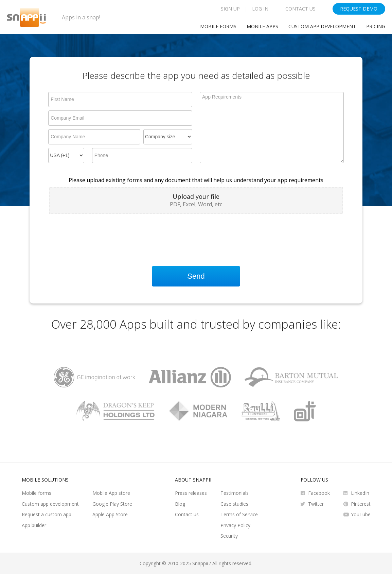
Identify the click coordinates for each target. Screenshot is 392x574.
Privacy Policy (235, 525)
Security (229, 536)
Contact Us (300, 9)
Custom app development (322, 26)
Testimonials (235, 493)
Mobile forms (37, 493)
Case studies (234, 504)
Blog (180, 504)
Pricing (376, 26)
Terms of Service (239, 514)
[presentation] (101, 234)
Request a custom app (47, 514)
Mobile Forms (218, 26)
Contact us (187, 514)
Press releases (191, 493)
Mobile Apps (262, 26)
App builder (34, 525)
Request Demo (359, 9)
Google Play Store (112, 504)
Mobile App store (111, 493)
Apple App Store (110, 514)
